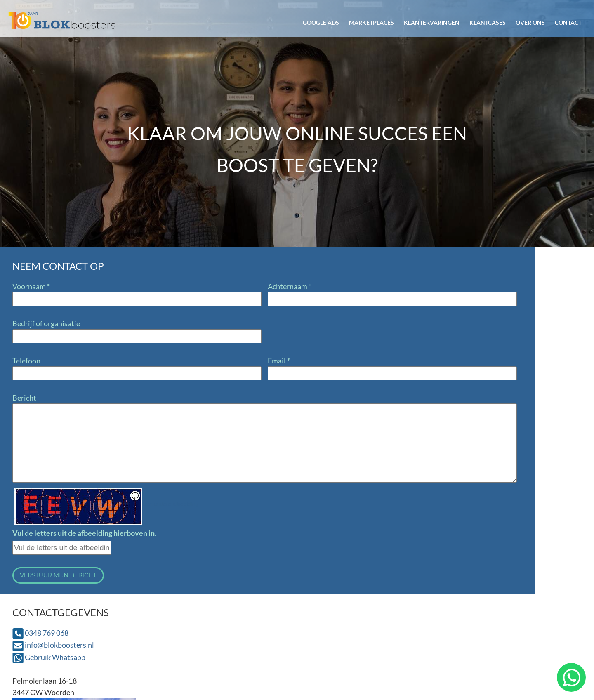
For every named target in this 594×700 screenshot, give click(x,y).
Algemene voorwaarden (457, 661)
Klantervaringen (432, 22)
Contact (568, 22)
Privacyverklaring (536, 661)
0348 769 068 (344, 286)
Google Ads (321, 22)
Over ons (530, 22)
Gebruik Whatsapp (352, 311)
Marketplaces (371, 22)
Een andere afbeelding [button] (170, 504)
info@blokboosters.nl (356, 298)
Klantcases (488, 22)
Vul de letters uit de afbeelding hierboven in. (84, 533)
